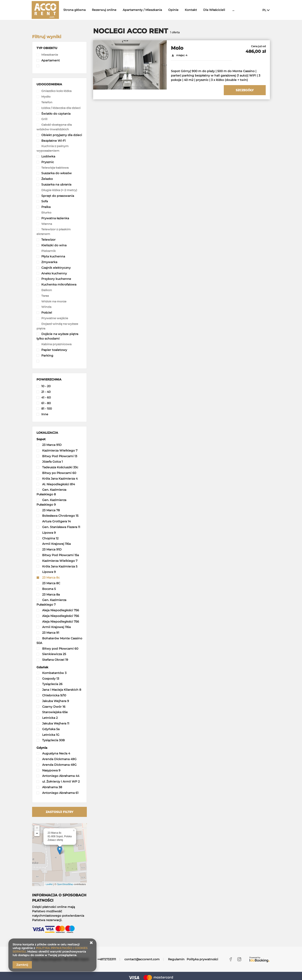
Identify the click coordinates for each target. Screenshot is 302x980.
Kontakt (193, 10)
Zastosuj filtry (59, 812)
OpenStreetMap (65, 884)
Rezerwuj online (106, 10)
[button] (47, 48)
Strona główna (77, 10)
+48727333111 (107, 959)
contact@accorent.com (142, 959)
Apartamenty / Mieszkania (144, 10)
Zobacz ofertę (55, 840)
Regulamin (176, 959)
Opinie (175, 10)
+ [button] (37, 828)
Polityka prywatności (202, 959)
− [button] (37, 833)
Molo (177, 48)
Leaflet (49, 884)
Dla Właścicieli (216, 10)
